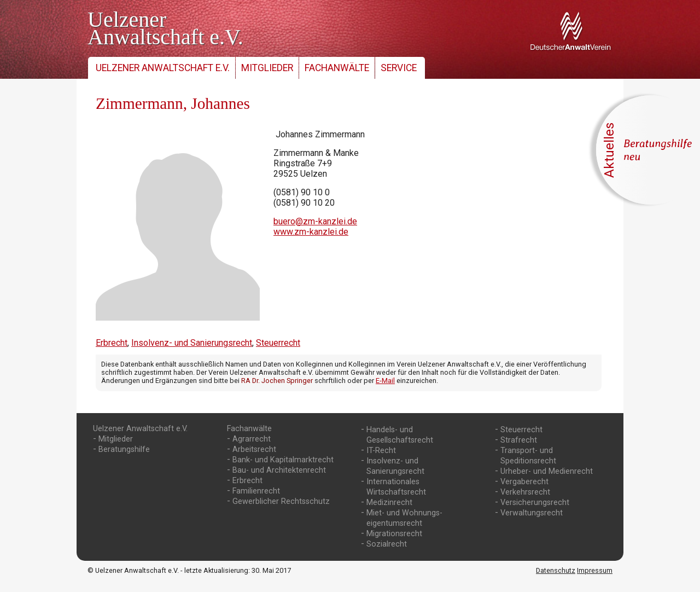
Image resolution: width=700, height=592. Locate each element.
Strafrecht (519, 440)
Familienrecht (256, 491)
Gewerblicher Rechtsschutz (281, 501)
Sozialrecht (387, 544)
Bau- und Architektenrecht (279, 470)
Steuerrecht (278, 343)
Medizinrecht (389, 503)
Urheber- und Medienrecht (547, 471)
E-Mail (385, 381)
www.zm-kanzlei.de (311, 232)
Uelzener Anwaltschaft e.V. (163, 68)
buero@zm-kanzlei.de (315, 221)
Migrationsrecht (394, 534)
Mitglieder (267, 68)
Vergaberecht (524, 482)
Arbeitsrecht (254, 449)
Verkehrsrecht (525, 492)
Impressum (595, 570)
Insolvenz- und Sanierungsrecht (192, 343)
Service (399, 68)
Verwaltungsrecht (532, 513)
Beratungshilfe (124, 449)
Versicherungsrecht (535, 503)
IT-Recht (381, 451)
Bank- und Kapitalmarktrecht (283, 460)
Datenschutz (556, 570)
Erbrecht (112, 343)
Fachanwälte (337, 68)
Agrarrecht (252, 439)
